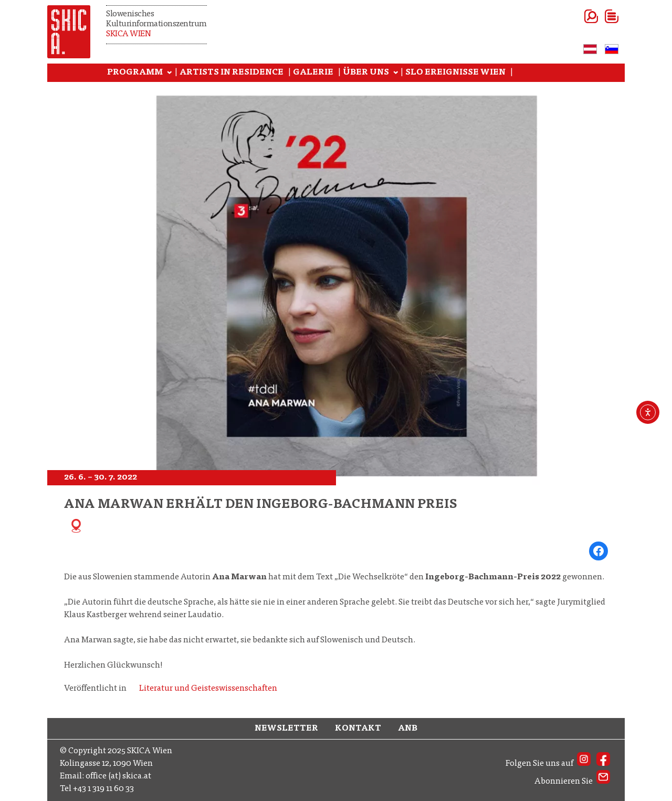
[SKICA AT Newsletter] (603, 782)
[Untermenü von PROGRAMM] (170, 73)
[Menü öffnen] (599, 16)
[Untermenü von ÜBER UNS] (396, 73)
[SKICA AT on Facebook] (603, 764)
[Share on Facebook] (598, 551)
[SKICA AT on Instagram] (584, 764)
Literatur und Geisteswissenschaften (208, 689)
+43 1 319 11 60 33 (103, 789)
